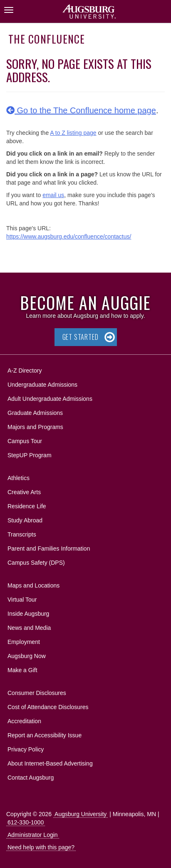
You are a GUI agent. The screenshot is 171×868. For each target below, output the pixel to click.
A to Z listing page (73, 133)
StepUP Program (30, 455)
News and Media (29, 628)
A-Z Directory (25, 371)
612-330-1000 (26, 822)
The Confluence (47, 39)
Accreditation (24, 721)
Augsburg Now (27, 656)
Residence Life (27, 506)
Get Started (81, 337)
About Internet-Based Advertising (50, 763)
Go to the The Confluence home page (81, 110)
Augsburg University (81, 814)
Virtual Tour (22, 600)
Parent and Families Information (49, 549)
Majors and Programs (35, 425)
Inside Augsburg (28, 614)
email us (53, 195)
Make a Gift (22, 670)
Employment (24, 642)
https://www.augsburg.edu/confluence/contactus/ (69, 237)
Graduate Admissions (35, 413)
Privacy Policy (26, 749)
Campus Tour (25, 441)
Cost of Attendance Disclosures (48, 707)
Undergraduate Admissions (42, 385)
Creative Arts (24, 492)
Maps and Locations (33, 585)
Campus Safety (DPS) (36, 563)
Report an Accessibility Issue (45, 735)
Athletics (19, 478)
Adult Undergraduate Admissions (50, 399)
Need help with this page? (41, 847)
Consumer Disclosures (37, 693)
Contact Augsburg (31, 778)
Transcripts (22, 534)
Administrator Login (33, 835)
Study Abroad (25, 520)
